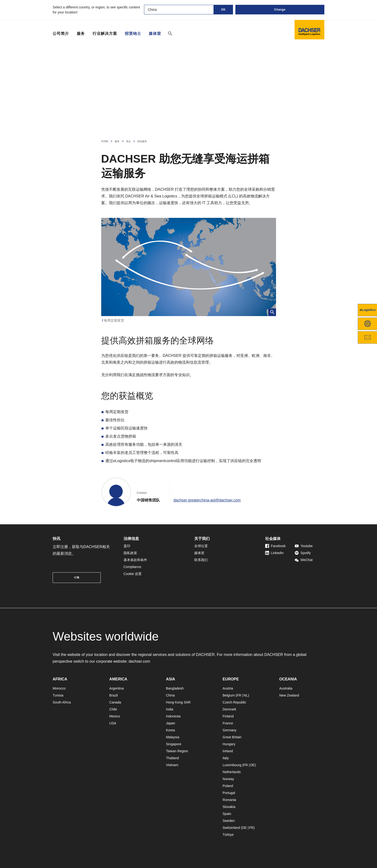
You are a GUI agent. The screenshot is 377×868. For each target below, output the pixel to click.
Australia (286, 688)
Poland (228, 786)
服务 (81, 34)
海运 (128, 141)
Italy (226, 758)
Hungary (229, 744)
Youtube (304, 546)
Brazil (114, 695)
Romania (229, 800)
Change (280, 10)
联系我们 (201, 560)
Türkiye (228, 835)
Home (105, 141)
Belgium (229, 695)
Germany (230, 730)
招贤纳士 (133, 34)
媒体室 (155, 34)
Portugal (229, 793)
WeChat (304, 560)
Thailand (172, 758)
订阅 (77, 578)
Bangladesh (175, 688)
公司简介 (61, 34)
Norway (228, 779)
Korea (170, 730)
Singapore (174, 744)
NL (246, 695)
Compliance (132, 567)
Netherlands (232, 772)
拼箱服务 (142, 141)
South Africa (62, 702)
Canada (115, 702)
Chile (113, 709)
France (228, 723)
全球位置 (201, 546)
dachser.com (140, 661)
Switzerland (231, 828)
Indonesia (173, 716)
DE (252, 765)
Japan (170, 723)
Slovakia (229, 807)
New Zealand (289, 695)
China (170, 695)
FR (239, 695)
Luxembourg (232, 765)
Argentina (117, 688)
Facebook (275, 546)
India (170, 709)
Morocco (59, 688)
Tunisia (58, 695)
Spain (227, 814)
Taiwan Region (177, 751)
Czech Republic (234, 702)
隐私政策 (130, 553)
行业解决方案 (105, 34)
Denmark (229, 709)
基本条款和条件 (135, 560)
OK (223, 10)
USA (113, 723)
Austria (228, 688)
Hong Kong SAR (178, 702)
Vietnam (172, 765)
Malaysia (173, 737)
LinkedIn (274, 553)
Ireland (228, 751)
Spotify (303, 553)
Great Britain (232, 737)
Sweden (229, 821)
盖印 (127, 546)
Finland (228, 716)
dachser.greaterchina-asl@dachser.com (207, 500)
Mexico (115, 716)
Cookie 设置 (133, 574)
